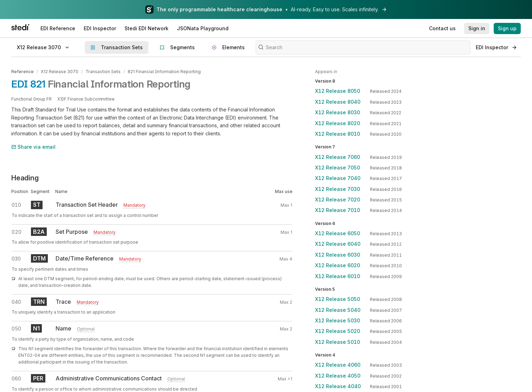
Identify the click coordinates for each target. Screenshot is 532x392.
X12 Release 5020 (338, 331)
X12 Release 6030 (338, 255)
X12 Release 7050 (338, 168)
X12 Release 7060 (338, 157)
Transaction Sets (103, 72)
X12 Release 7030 (338, 189)
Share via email (33, 147)
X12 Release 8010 (338, 134)
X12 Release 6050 (338, 233)
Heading (25, 178)
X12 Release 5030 (338, 320)
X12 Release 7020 (338, 200)
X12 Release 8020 (338, 123)
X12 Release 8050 (338, 91)
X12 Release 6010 (338, 276)
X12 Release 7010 (338, 210)
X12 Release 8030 (338, 112)
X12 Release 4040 (338, 386)
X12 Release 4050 (338, 376)
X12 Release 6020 (338, 265)
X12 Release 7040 (338, 178)
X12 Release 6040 (338, 244)
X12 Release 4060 (338, 365)
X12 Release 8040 (338, 102)
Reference (23, 72)
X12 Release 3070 (60, 72)
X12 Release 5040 (338, 310)
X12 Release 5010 (338, 342)
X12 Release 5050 (338, 299)
